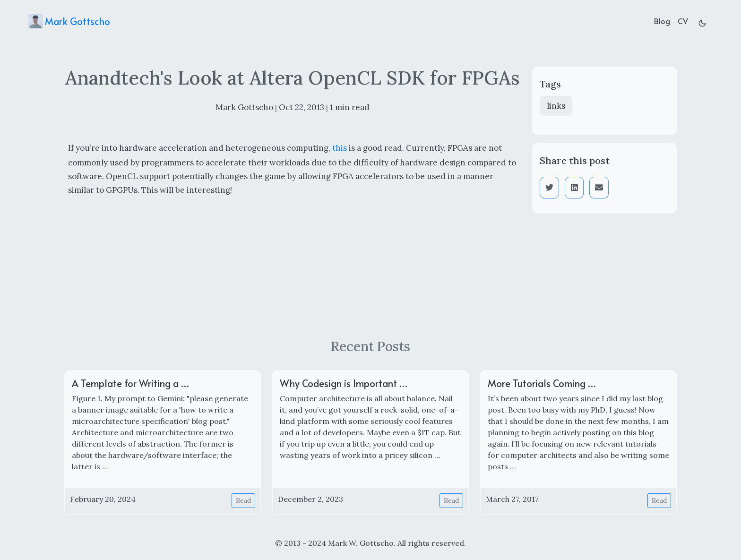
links (556, 106)
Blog (662, 21)
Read (243, 500)
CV (683, 21)
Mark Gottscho (69, 21)
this (340, 148)
